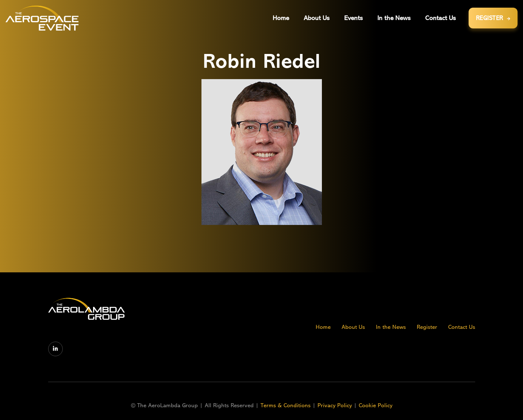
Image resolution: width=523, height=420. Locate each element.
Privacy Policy (335, 405)
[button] (353, 18)
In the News (391, 327)
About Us (353, 327)
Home (323, 327)
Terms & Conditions (287, 405)
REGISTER (493, 18)
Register (427, 327)
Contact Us (462, 327)
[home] (42, 18)
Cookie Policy (376, 405)
